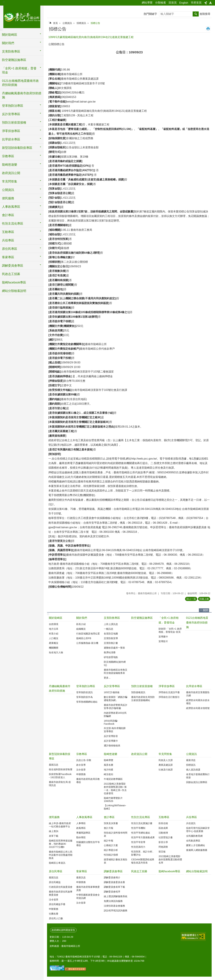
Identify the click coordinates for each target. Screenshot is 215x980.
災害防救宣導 (111, 638)
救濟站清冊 (110, 652)
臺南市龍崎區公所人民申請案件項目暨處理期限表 (61, 855)
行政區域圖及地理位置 (88, 634)
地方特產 (109, 770)
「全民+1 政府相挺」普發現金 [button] (19, 70)
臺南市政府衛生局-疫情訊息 (60, 784)
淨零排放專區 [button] (11, 131)
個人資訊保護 (193, 770)
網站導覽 (147, 3)
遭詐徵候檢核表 (112, 746)
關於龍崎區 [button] (10, 35)
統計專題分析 (111, 850)
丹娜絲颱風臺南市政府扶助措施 (22, 95)
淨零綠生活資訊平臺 (169, 692)
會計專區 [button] (8, 215)
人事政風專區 (84, 817)
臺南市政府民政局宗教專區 (88, 781)
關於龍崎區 (56, 618)
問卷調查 (163, 847)
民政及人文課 (166, 760)
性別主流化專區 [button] (13, 224)
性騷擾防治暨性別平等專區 (88, 844)
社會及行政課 (166, 770)
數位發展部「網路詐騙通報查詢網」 (116, 699)
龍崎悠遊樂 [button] (10, 165)
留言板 (162, 852)
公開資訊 (67, 23)
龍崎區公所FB (84, 638)
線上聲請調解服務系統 (116, 896)
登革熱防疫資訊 (84, 692)
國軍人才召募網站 (196, 845)
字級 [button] (210, 3)
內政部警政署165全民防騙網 (115, 714)
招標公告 (95, 23)
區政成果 (163, 828)
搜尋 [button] (196, 14)
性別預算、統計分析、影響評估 (143, 853)
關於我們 (82, 618)
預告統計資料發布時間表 (116, 834)
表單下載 (54, 836)
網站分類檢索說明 (14, 291)
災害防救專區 (112, 618)
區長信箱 (163, 823)
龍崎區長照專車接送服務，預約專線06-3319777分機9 (61, 844)
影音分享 (163, 842)
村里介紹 (54, 634)
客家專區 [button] (8, 257)
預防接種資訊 (138, 692)
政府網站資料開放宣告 (63, 930)
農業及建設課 (166, 765)
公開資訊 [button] (8, 190)
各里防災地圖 (111, 634)
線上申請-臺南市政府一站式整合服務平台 (60, 825)
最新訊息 (54, 765)
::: (4, 2)
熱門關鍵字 (150, 14)
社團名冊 (54, 914)
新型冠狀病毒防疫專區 (60, 756)
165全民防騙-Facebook (111, 722)
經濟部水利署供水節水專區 (198, 702)
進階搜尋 (205, 14)
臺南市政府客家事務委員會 (88, 889)
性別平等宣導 (138, 842)
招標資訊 (81, 23)
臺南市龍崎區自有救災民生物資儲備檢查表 (116, 671)
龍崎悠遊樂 (111, 754)
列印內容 (208, 29)
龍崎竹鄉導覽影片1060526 (113, 800)
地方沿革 (54, 629)
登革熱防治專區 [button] (13, 106)
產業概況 (54, 643)
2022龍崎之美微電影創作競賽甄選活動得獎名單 (170, 859)
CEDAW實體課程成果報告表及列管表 (143, 861)
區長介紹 (81, 624)
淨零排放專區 (167, 686)
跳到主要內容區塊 (2, 2)
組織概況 (81, 629)
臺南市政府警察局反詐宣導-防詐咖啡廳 (116, 707)
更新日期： (55, 937)
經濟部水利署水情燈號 (198, 708)
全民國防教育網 (194, 836)
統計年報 (109, 841)
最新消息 (191, 760)
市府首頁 (196, 3)
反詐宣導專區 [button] (11, 114)
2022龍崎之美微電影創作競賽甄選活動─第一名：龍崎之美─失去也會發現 (115, 789)
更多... (107, 678)
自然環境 (54, 624)
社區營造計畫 (166, 837)
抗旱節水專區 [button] (11, 139)
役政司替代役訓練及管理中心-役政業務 (198, 830)
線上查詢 (54, 831)
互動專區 (164, 817)
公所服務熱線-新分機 (87, 643)
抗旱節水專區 (194, 686)
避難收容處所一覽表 (114, 648)
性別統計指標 (111, 855)
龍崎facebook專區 (14, 282)
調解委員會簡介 (112, 877)
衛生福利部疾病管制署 (61, 769)
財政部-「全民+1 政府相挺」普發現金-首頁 (170, 630)
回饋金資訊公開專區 (197, 782)
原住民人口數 (56, 918)
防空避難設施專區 (14, 60)
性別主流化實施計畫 (142, 823)
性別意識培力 (138, 847)
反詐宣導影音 (111, 736)
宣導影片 (163, 641)
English (184, 3)
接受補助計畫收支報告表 (116, 861)
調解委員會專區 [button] (13, 266)
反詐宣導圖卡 (111, 741)
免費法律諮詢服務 (113, 901)
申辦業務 (81, 774)
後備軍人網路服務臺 (197, 850)
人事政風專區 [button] (11, 207)
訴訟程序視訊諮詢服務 (116, 910)
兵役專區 (191, 817)
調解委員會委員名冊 (114, 882)
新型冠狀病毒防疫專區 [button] (17, 148)
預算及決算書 (111, 823)
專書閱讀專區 (83, 833)
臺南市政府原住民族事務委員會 (61, 893)
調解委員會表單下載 (114, 887)
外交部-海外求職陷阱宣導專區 (115, 730)
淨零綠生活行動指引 (169, 697)
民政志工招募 (11, 274)
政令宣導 (81, 765)
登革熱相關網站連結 (87, 702)
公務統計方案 (111, 845)
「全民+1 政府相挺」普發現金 (169, 620)
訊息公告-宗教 (84, 760)
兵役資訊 (191, 823)
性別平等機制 (138, 828)
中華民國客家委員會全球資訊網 (88, 896)
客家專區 (82, 871)
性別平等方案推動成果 (143, 837)
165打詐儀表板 (112, 692)
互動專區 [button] (8, 232)
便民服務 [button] (8, 198)
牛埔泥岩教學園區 (113, 779)
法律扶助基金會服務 (114, 906)
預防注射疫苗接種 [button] (14, 123)
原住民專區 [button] (10, 249)
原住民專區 (56, 871)
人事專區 (81, 823)
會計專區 (109, 817)
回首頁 (173, 3)
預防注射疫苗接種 (142, 686)
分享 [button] (206, 3)
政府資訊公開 (11, 173)
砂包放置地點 (111, 657)
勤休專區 (81, 837)
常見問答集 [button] (10, 181)
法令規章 (81, 770)
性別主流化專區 (141, 817)
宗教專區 (82, 754)
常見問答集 (165, 754)
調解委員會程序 (112, 892)
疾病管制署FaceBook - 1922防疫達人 (60, 776)
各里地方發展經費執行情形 (198, 776)
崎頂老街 (109, 774)
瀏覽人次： (55, 941)
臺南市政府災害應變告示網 (198, 694)
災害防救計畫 (111, 643)
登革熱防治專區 (86, 686)
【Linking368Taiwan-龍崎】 (115, 807)
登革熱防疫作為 (84, 697)
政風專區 (81, 828)
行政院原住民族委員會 (61, 887)
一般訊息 (109, 629)
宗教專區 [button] (8, 156)
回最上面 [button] (204, 599)
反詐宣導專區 (112, 686)
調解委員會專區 (113, 871)
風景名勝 (109, 765)
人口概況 (54, 638)
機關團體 (54, 648)
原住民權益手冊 (57, 904)
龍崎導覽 (109, 760)
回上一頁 (191, 599)
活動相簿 (163, 833)
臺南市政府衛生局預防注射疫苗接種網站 (143, 699)
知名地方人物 (56, 652)
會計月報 (109, 828)
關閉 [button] (206, 610)
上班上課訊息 (111, 624)
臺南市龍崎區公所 (22, 16)
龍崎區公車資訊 (57, 863)
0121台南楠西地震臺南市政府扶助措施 (20, 83)
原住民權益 (55, 882)
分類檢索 (161, 3)
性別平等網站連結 (141, 833)
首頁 (55, 23)
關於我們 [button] (8, 43)
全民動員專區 (193, 841)
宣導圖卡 (163, 637)
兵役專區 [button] (8, 240)
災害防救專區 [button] (11, 52)
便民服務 (54, 817)
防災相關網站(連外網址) (115, 663)
